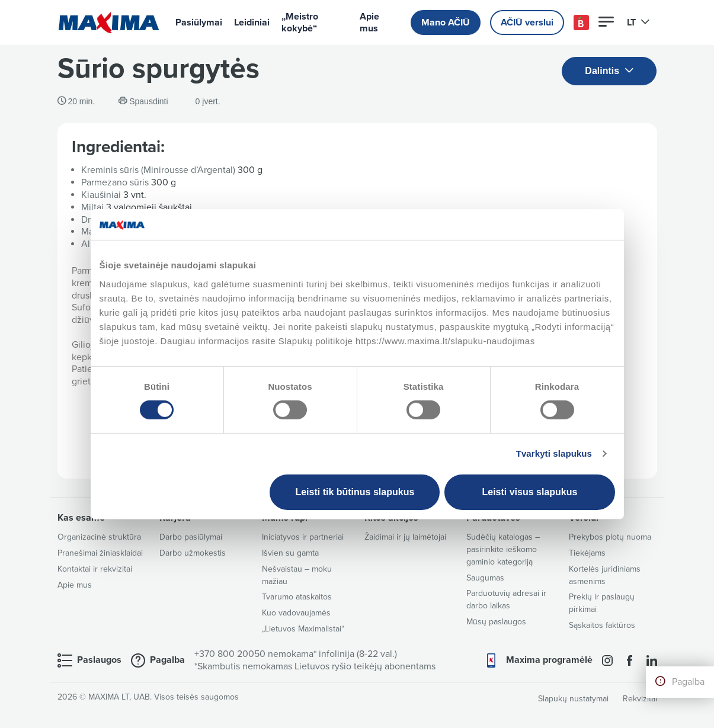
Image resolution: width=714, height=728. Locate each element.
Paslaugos (99, 660)
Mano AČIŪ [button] (446, 23)
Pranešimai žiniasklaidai (100, 553)
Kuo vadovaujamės (296, 613)
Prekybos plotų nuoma (610, 537)
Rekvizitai (640, 699)
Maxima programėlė (549, 660)
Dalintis (609, 71)
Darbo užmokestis (193, 553)
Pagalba (688, 682)
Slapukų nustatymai (573, 699)
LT (638, 23)
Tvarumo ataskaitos (297, 597)
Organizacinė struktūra (99, 537)
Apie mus (369, 23)
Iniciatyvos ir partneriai (303, 537)
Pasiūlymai (199, 23)
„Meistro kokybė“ (300, 23)
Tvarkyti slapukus (554, 453)
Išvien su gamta (290, 553)
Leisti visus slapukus (529, 492)
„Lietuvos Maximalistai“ (303, 629)
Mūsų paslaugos (496, 622)
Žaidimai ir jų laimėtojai (405, 537)
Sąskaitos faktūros (602, 625)
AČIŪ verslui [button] (527, 23)
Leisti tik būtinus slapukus (355, 492)
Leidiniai (252, 23)
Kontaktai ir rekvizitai (95, 569)
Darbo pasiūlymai (191, 537)
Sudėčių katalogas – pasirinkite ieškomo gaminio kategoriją (503, 549)
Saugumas (485, 578)
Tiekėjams (587, 553)
